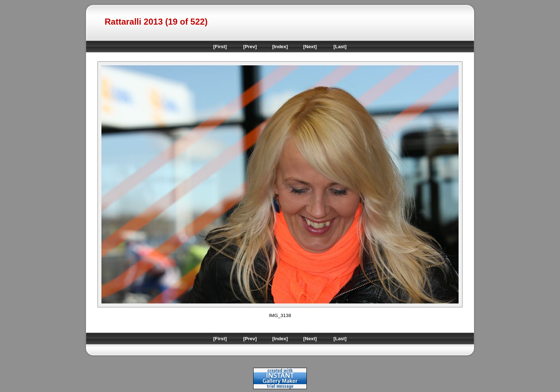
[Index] (280, 47)
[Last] (340, 47)
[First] (220, 47)
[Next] (310, 47)
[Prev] (250, 47)
